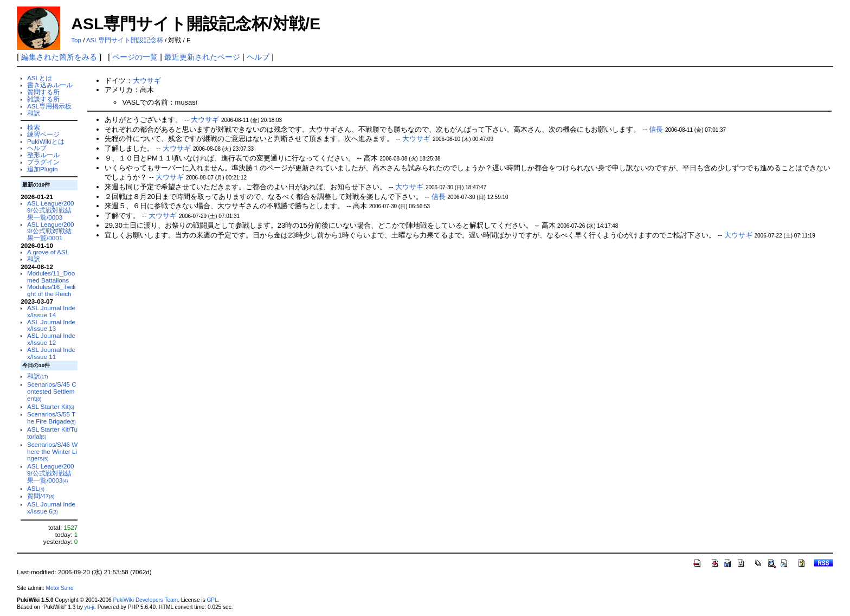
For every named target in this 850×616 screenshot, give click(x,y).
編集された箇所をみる (59, 57)
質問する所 (43, 92)
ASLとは (40, 78)
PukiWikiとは (46, 141)
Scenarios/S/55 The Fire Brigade (51, 418)
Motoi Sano (60, 588)
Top (76, 40)
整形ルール (43, 155)
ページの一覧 (135, 57)
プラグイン (43, 162)
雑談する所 (43, 99)
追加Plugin (42, 169)
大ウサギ (147, 81)
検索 (34, 127)
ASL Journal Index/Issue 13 (51, 325)
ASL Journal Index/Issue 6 (51, 508)
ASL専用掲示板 (49, 106)
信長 (656, 129)
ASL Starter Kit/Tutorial (52, 433)
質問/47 (41, 496)
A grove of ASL (48, 252)
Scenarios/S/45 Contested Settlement (52, 391)
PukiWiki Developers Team (145, 600)
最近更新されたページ (202, 57)
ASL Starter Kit (51, 406)
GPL (212, 600)
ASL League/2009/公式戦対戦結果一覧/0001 (50, 231)
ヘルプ (258, 57)
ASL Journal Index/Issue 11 (51, 353)
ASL (36, 488)
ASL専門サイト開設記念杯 (125, 40)
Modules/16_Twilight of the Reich (51, 290)
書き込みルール (50, 85)
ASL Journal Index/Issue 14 (51, 311)
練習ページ (43, 134)
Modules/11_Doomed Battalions (51, 277)
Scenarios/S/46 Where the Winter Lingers (52, 451)
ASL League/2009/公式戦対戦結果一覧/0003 (50, 210)
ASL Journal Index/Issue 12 (51, 339)
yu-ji (89, 607)
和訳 (34, 113)
